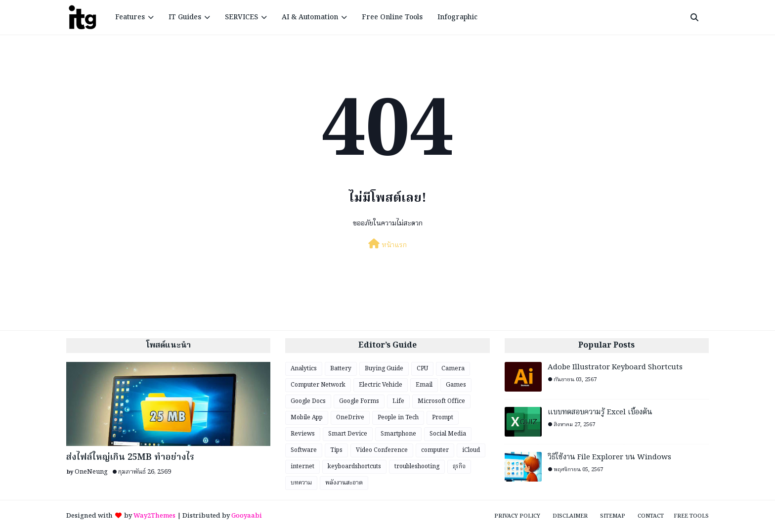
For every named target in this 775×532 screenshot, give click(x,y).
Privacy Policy (517, 516)
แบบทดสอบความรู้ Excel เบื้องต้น (600, 413)
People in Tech (398, 418)
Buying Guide (384, 369)
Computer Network (318, 385)
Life (398, 401)
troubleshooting (417, 466)
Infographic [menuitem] (457, 17)
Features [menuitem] (130, 17)
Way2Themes (154, 516)
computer (435, 450)
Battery (341, 369)
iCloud (471, 450)
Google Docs (308, 401)
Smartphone (398, 434)
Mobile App (307, 418)
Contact (651, 516)
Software (304, 450)
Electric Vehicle (381, 385)
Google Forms (359, 401)
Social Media (448, 434)
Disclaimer (570, 516)
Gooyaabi (247, 516)
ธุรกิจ (459, 466)
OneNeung (91, 472)
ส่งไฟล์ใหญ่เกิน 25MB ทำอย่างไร (130, 458)
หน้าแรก (387, 245)
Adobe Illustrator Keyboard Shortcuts (615, 368)
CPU (422, 369)
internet (302, 466)
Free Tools (691, 516)
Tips (336, 450)
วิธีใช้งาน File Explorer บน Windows (609, 458)
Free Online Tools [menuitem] (392, 17)
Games (456, 385)
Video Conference (382, 450)
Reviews (303, 434)
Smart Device (348, 434)
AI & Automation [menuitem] (310, 17)
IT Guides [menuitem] (185, 17)
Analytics (304, 369)
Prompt (443, 418)
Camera (453, 369)
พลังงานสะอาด (344, 483)
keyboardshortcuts (354, 466)
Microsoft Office (441, 401)
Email (424, 385)
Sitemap (613, 516)
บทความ (301, 483)
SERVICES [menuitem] (241, 17)
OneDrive (350, 418)
